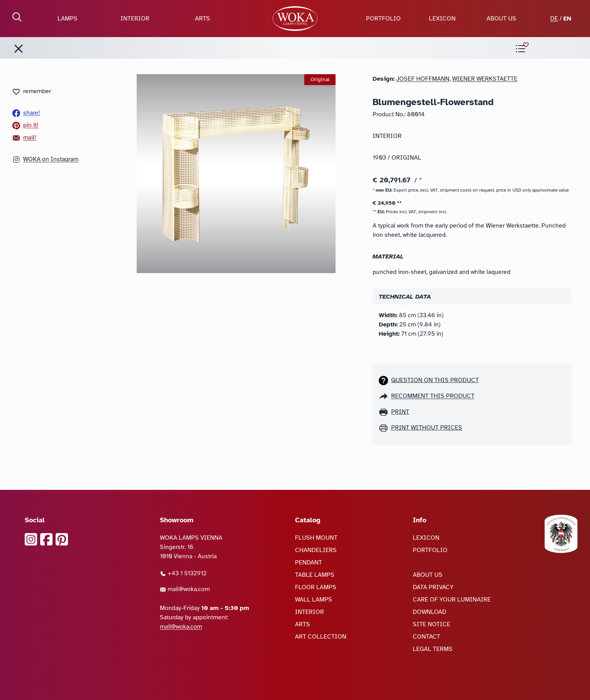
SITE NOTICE (431, 624)
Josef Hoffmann (423, 79)
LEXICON (442, 19)
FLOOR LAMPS (316, 587)
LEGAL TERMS (433, 649)
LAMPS (68, 19)
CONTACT (426, 637)
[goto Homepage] (295, 19)
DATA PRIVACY (433, 587)
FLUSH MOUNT (316, 538)
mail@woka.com (185, 589)
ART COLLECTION (321, 637)
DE (554, 19)
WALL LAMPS (314, 600)
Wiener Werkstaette (485, 79)
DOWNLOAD (430, 612)
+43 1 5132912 (183, 573)
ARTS (203, 19)
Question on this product (435, 380)
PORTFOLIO (383, 19)
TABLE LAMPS (315, 575)
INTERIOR (135, 19)
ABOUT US (501, 19)
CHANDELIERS (316, 550)
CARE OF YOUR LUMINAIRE (452, 600)
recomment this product (433, 396)
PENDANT (309, 562)
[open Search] (17, 17)
